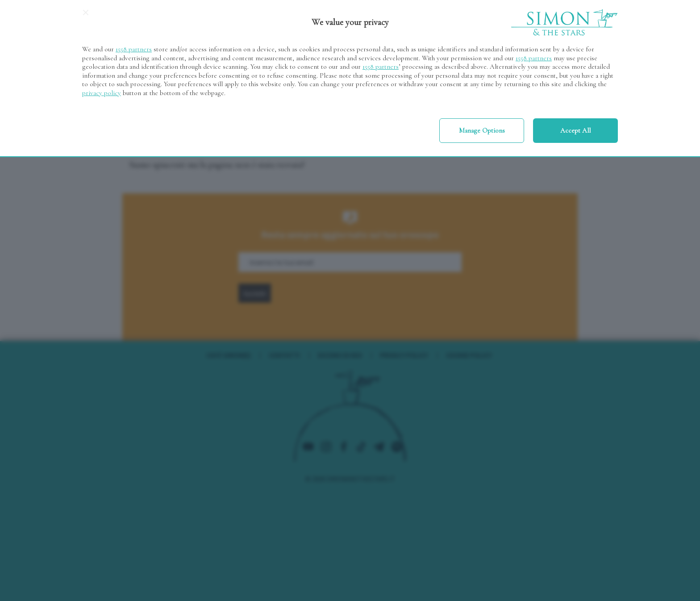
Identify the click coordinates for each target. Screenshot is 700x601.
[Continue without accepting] (86, 16)
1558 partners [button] (134, 49)
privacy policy (102, 93)
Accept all (575, 130)
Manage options (482, 130)
